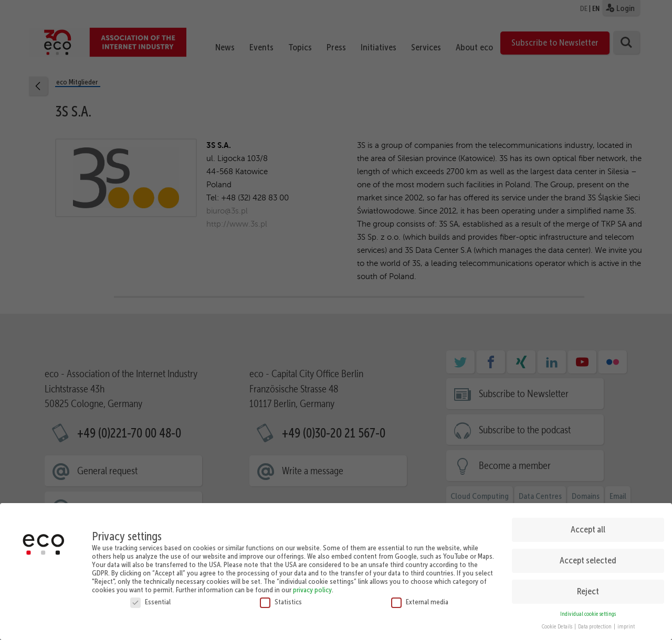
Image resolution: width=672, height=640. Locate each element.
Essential (150, 597)
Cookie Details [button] (558, 622)
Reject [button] (588, 586)
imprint (626, 622)
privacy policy (312, 585)
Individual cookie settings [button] (588, 609)
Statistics (281, 597)
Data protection (595, 622)
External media (420, 597)
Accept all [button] (588, 525)
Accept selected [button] (588, 556)
